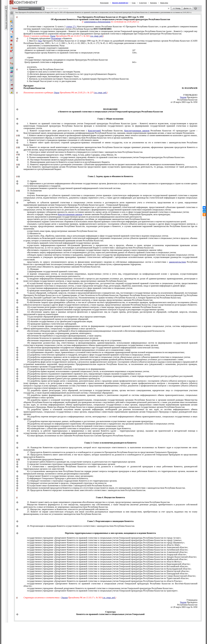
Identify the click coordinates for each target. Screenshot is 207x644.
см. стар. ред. (97, 36)
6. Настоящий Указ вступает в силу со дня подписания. (52, 81)
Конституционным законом (137, 131)
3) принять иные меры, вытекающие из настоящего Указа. (53, 76)
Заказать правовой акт (120, 3)
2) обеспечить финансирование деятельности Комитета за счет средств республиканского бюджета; (72, 74)
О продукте (143, 3)
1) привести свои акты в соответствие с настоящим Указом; (54, 72)
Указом (183, 97)
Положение (56, 38)
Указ (40, 41)
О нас (134, 3)
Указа (53, 36)
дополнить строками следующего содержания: (48, 48)
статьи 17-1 (71, 26)
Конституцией (94, 131)
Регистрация (104, 3)
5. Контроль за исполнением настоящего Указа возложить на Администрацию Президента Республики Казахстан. (78, 79)
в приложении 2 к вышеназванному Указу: (46, 46)
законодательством (177, 262)
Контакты (154, 3)
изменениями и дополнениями (97, 22)
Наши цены (164, 3)
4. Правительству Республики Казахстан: (45, 69)
